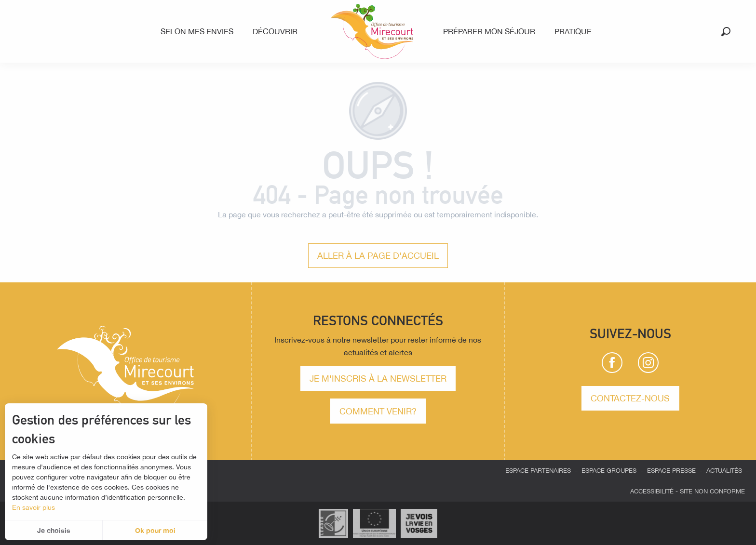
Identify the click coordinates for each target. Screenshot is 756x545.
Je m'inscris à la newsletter (378, 378)
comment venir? (378, 411)
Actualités (724, 471)
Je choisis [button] (54, 530)
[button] (726, 32)
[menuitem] (199, 31)
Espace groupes (609, 471)
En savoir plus (34, 507)
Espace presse (671, 471)
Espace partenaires (538, 471)
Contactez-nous (630, 398)
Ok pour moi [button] (155, 530)
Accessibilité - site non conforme (688, 491)
